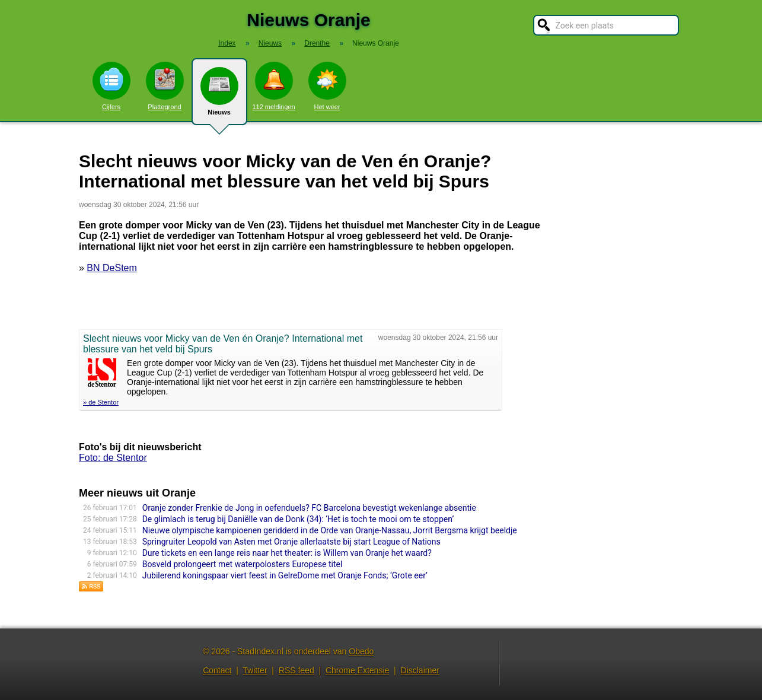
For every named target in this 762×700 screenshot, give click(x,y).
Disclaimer (420, 670)
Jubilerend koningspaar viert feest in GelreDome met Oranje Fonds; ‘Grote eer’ (285, 575)
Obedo (361, 651)
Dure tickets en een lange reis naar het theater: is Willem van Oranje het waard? (287, 553)
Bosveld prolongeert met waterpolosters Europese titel (243, 564)
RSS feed (296, 670)
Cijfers (111, 86)
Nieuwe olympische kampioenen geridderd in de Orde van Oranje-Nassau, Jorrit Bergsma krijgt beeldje (330, 530)
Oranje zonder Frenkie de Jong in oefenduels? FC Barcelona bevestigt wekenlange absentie (309, 508)
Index (227, 43)
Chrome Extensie (357, 670)
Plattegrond (165, 86)
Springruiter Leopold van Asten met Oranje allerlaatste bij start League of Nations (291, 542)
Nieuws (219, 96)
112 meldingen (273, 86)
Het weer (327, 86)
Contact (217, 670)
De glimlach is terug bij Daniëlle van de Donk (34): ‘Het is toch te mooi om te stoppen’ (298, 519)
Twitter (255, 670)
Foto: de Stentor (113, 458)
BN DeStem (111, 268)
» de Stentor (101, 402)
